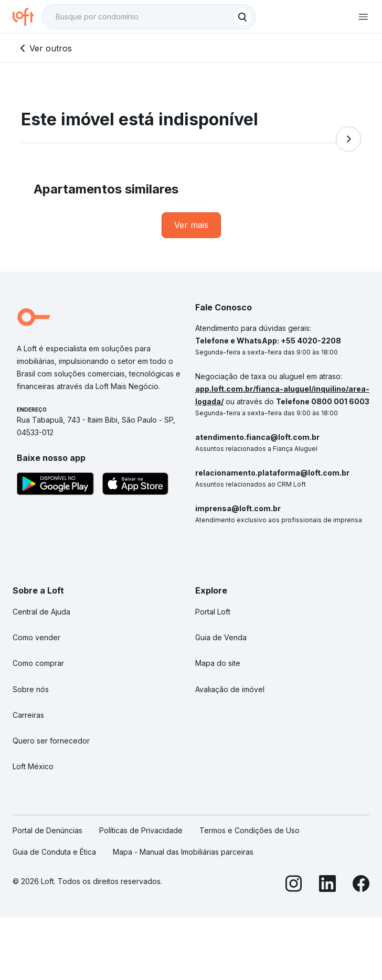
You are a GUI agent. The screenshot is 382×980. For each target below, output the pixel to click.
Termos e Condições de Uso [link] (250, 830)
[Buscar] (242, 17)
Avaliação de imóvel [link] (230, 689)
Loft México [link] (33, 766)
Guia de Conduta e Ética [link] (54, 852)
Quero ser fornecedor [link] (51, 741)
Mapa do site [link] (218, 663)
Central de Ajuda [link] (41, 612)
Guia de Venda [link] (221, 637)
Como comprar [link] (38, 663)
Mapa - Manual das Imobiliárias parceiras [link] (183, 852)
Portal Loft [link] (213, 612)
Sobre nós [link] (31, 689)
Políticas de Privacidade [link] (141, 830)
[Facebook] (361, 885)
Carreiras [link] (28, 715)
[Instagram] (294, 885)
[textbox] (149, 17)
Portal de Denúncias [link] (47, 830)
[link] (191, 225)
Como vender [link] (36, 637)
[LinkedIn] (327, 885)
